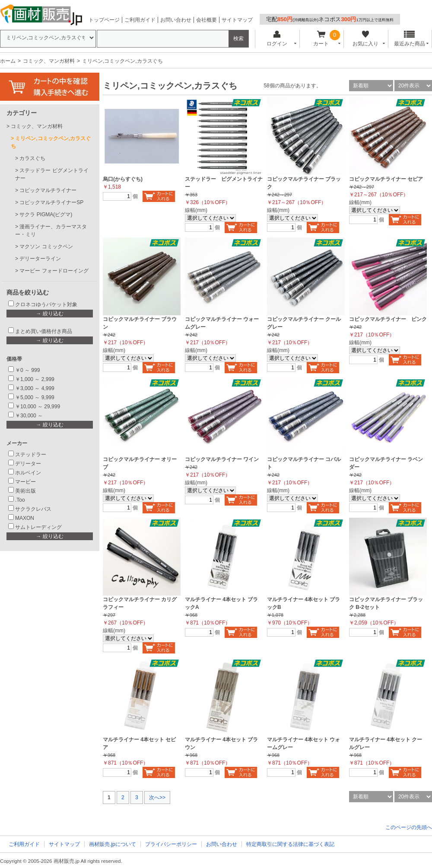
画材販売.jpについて (113, 844)
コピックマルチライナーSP (51, 202)
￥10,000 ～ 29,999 (38, 407)
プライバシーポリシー (171, 844)
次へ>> (157, 798)
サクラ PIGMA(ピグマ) (46, 215)
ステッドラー (31, 455)
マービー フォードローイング (54, 271)
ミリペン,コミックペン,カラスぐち (51, 142)
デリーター (28, 464)
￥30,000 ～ (30, 416)
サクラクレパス (33, 509)
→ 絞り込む (49, 314)
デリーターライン (40, 259)
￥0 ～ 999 (27, 370)
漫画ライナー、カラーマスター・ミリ (51, 231)
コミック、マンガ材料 (49, 61)
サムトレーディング (38, 527)
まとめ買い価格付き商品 (44, 331)
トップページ (104, 20)
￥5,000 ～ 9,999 (35, 397)
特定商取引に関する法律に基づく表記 (290, 844)
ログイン (277, 39)
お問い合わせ (176, 20)
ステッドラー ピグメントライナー (52, 174)
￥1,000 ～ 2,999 (35, 379)
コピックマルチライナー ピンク (388, 319)
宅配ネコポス (330, 19)
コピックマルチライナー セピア (386, 179)
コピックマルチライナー (48, 190)
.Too (20, 500)
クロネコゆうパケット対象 (46, 304)
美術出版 (25, 491)
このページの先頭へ (409, 827)
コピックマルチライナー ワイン (222, 459)
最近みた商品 (410, 39)
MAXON (25, 518)
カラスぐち (32, 158)
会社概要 (206, 20)
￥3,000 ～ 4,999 (35, 388)
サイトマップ (237, 20)
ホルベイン (28, 473)
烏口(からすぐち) (123, 179)
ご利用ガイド (140, 20)
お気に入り (365, 39)
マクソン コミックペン (46, 247)
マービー (25, 482)
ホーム (8, 61)
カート (321, 39)
